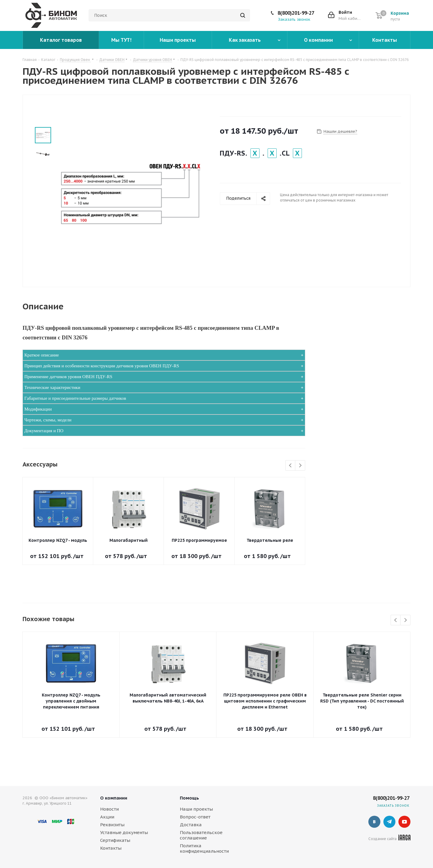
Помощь (189, 798)
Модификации (38, 409)
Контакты (111, 848)
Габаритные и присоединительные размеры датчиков (75, 398)
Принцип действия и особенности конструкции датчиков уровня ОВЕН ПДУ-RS (102, 366)
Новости (109, 809)
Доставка (191, 825)
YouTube (404, 822)
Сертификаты (115, 840)
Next (300, 466)
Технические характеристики (52, 387)
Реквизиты (112, 825)
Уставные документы (124, 832)
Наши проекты (196, 809)
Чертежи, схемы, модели (48, 420)
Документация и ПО (44, 431)
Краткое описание (42, 355)
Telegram (389, 822)
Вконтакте (374, 822)
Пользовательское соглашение (201, 835)
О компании (114, 798)
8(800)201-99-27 (296, 13)
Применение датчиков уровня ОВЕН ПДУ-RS (68, 377)
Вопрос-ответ (195, 817)
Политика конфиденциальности (204, 848)
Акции (107, 817)
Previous (291, 466)
